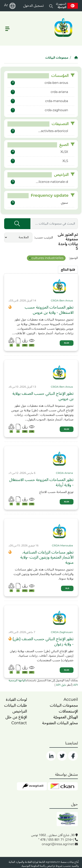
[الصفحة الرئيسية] (76, 58)
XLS (67, 588)
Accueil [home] (71, 699)
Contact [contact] (19, 723)
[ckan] (63, 786)
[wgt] (32, 786)
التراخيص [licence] (20, 711)
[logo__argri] (63, 28)
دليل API (61, 685)
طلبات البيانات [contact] (16, 705)
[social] (73, 756)
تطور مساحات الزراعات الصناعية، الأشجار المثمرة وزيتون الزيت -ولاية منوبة (47, 557)
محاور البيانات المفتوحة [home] (60, 723)
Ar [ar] (6, 5)
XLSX (67, 343)
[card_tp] (62, 301)
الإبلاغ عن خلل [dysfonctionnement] (16, 717)
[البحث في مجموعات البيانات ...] (54, 224)
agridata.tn (53, 862)
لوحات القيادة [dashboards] (16, 699)
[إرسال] (17, 224)
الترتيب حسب (44, 237)
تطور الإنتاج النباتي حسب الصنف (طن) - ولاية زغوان (43, 642)
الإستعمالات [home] (68, 711)
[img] (59, 286)
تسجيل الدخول (33, 6)
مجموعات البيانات (57, 58)
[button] (51, 6)
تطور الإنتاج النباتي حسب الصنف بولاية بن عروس (43, 396)
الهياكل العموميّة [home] (66, 717)
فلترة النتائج (68, 270)
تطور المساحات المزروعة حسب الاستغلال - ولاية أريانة (41, 482)
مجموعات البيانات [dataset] (64, 705)
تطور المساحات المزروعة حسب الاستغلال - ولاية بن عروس (49, 310)
